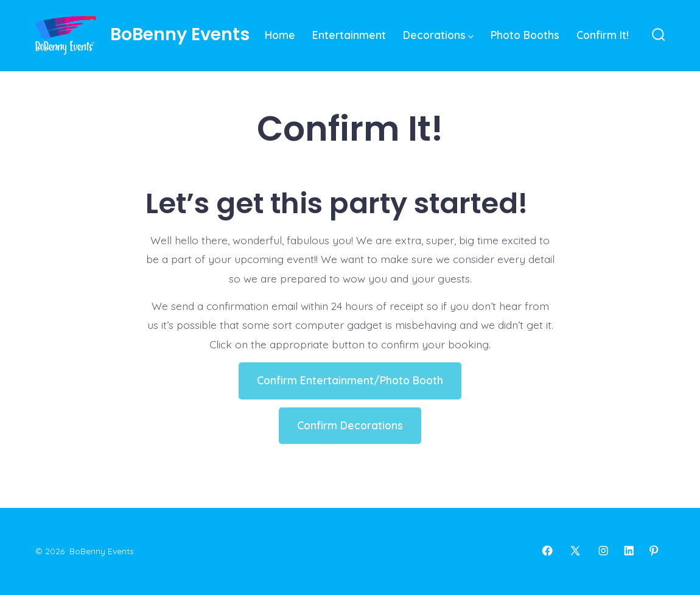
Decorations (438, 35)
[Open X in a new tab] (575, 551)
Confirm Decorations (350, 425)
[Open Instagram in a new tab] (603, 551)
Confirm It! (603, 35)
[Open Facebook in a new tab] (547, 551)
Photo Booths (525, 35)
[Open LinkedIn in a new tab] (629, 551)
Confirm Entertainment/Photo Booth (350, 380)
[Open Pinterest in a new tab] (654, 551)
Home (280, 35)
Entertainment (349, 35)
